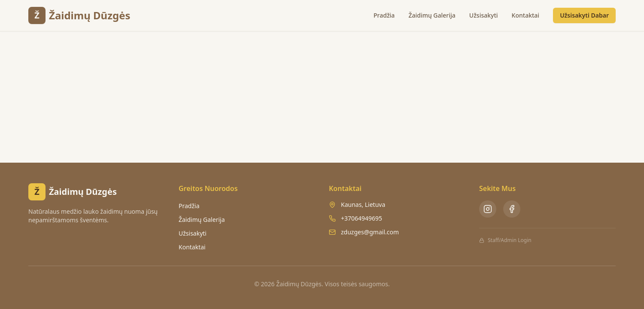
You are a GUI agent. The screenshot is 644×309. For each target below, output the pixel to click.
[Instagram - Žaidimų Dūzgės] (488, 209)
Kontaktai (526, 15)
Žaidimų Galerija (432, 15)
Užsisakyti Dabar (584, 15)
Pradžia (384, 15)
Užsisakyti (484, 15)
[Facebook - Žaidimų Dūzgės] (512, 209)
